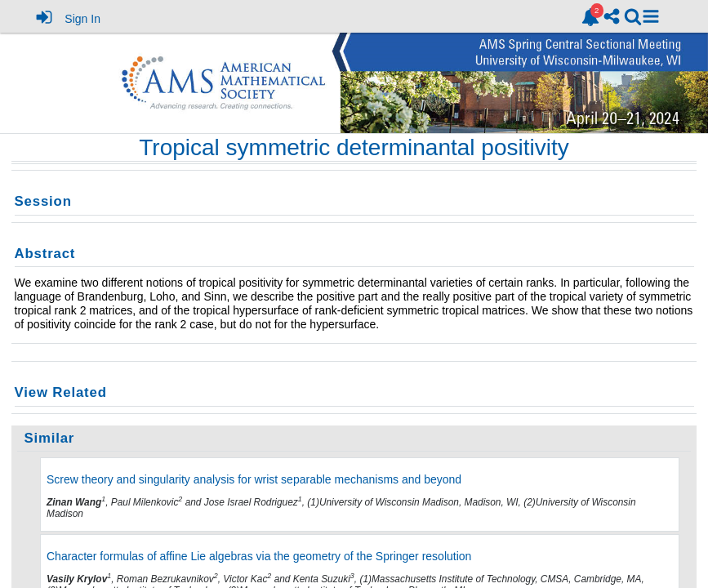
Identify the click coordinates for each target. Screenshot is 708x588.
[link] (590, 17)
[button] (651, 16)
